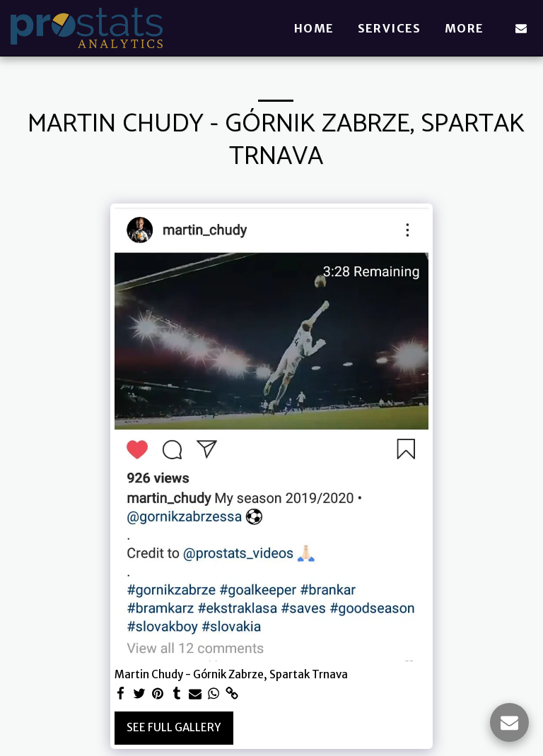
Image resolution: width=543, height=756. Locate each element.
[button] (521, 28)
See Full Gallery (174, 727)
